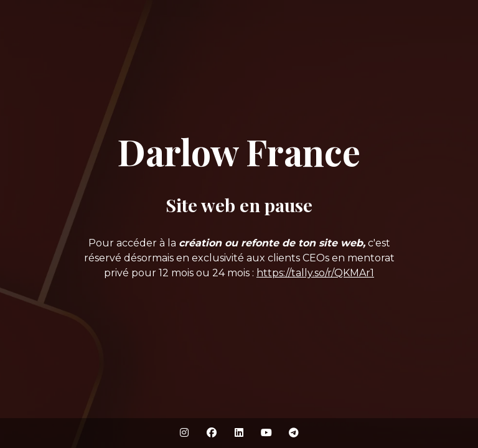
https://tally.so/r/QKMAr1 (315, 273)
